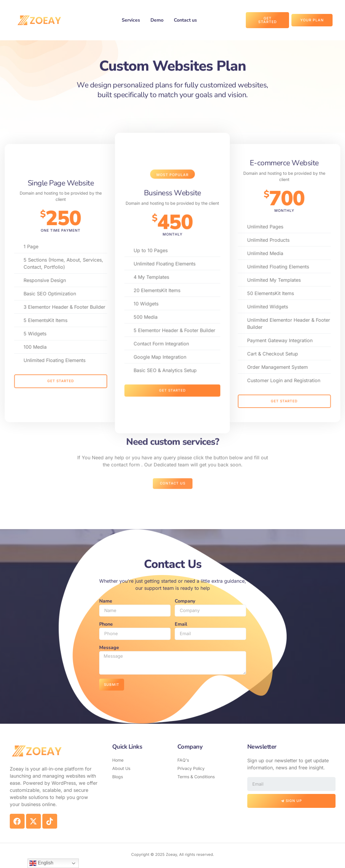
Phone (106, 625)
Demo (157, 20)
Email (181, 625)
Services (131, 20)
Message (109, 648)
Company (185, 601)
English (41, 863)
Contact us (185, 20)
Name (106, 601)
